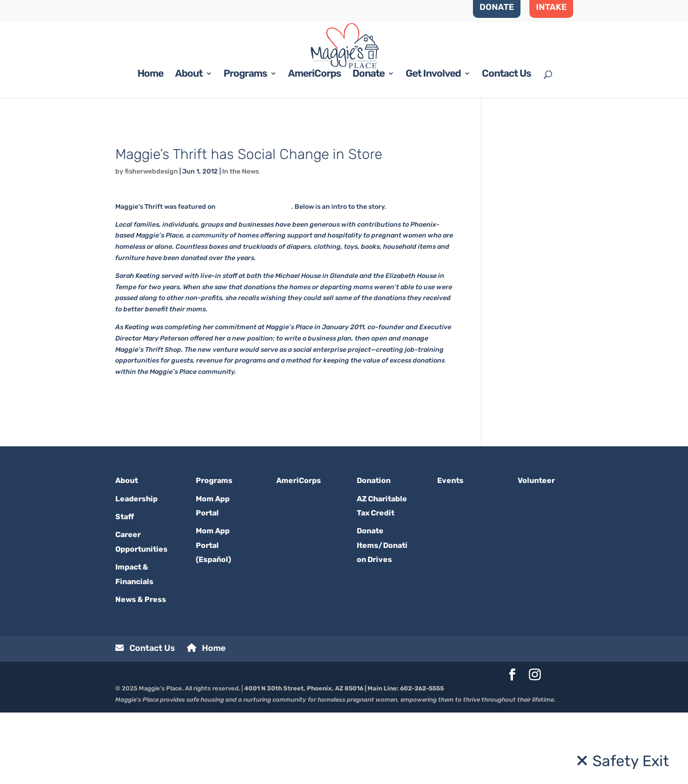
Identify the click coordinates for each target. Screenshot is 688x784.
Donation (374, 552)
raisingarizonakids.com (254, 278)
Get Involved (433, 146)
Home (150, 146)
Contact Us (506, 146)
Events (450, 552)
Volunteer (536, 552)
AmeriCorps (314, 146)
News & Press (141, 671)
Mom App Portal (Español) (213, 617)
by (120, 243)
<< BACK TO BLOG (143, 202)
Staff (125, 588)
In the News (240, 243)
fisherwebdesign (151, 243)
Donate (368, 146)
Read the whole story (148, 461)
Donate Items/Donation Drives (382, 617)
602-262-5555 (422, 760)
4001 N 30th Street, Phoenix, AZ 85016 (304, 760)
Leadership (136, 570)
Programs (245, 146)
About (189, 146)
